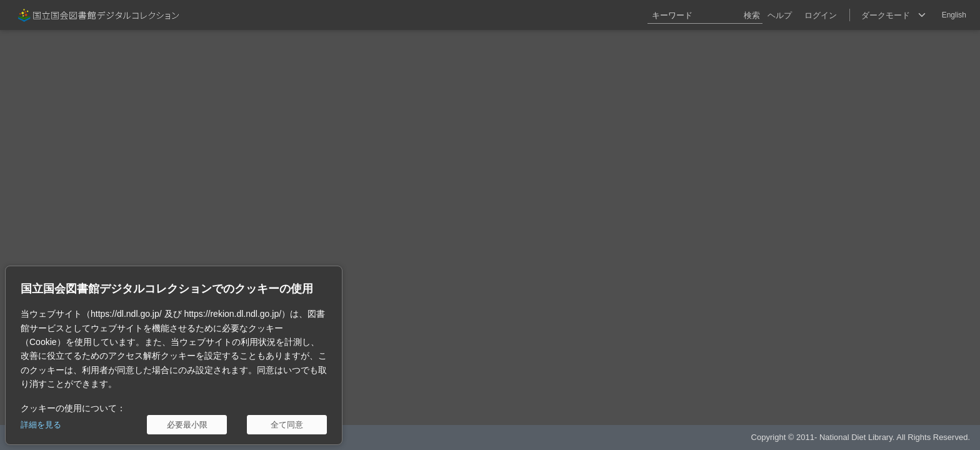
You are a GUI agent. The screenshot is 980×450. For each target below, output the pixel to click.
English (954, 15)
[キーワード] (705, 15)
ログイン (821, 15)
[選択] (893, 15)
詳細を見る (41, 425)
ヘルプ (780, 15)
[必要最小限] (187, 425)
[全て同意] (287, 425)
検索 (752, 15)
